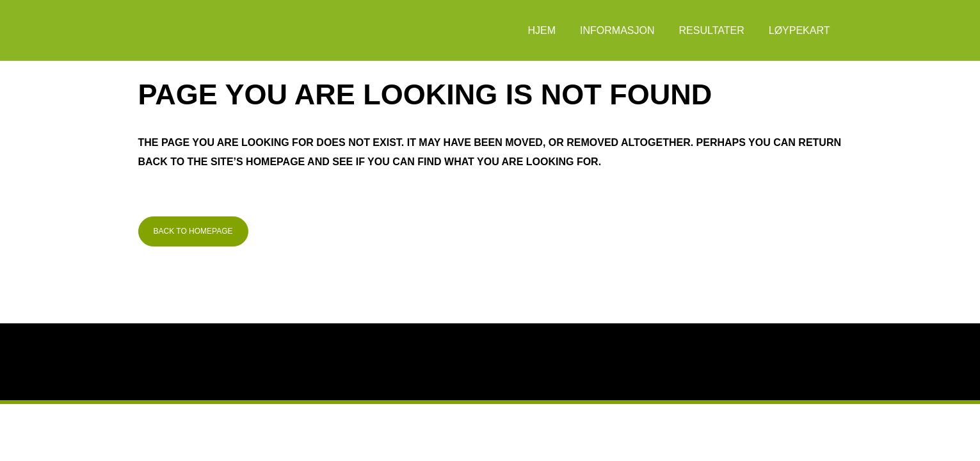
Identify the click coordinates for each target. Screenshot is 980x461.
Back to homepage (193, 231)
